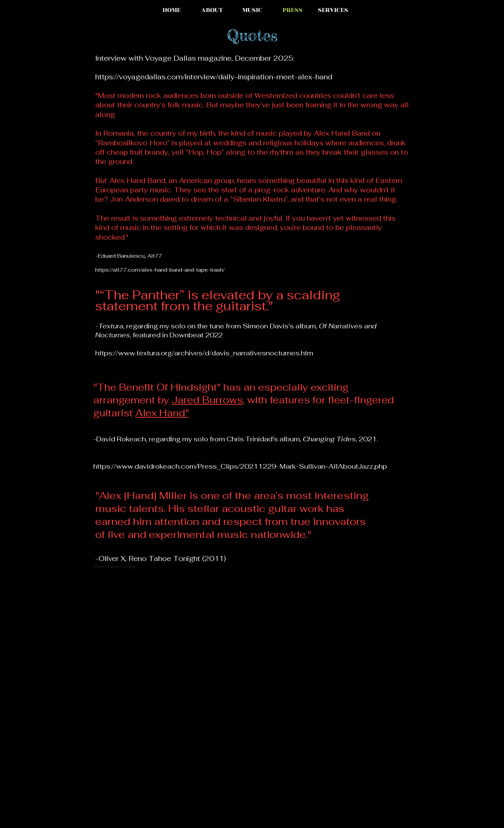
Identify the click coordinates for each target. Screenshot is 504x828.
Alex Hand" (162, 413)
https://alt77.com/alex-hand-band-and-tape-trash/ (160, 270)
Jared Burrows (207, 400)
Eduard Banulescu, (122, 256)
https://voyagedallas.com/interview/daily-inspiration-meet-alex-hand (214, 77)
